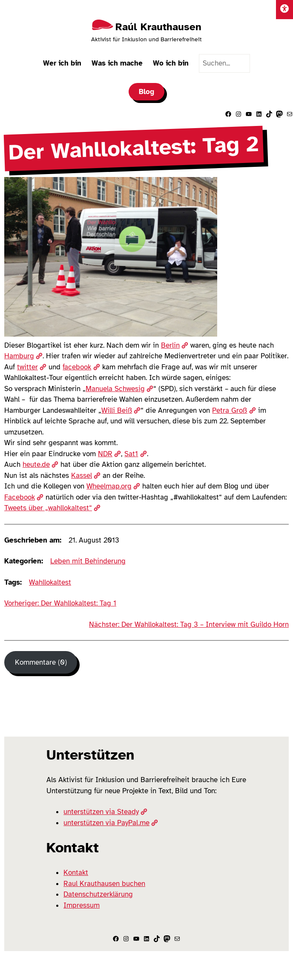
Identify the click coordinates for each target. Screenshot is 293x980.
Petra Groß (234, 410)
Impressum (82, 905)
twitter (32, 367)
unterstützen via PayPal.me (111, 823)
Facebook (24, 497)
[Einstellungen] (284, 10)
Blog (146, 92)
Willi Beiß (121, 410)
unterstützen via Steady (105, 812)
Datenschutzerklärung (98, 894)
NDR (109, 454)
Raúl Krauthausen (158, 27)
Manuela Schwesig (119, 389)
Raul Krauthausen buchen (104, 884)
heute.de (40, 464)
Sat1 (135, 454)
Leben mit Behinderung (88, 561)
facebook (81, 367)
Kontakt (76, 873)
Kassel (86, 476)
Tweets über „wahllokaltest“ (52, 508)
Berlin (175, 345)
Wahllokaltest (50, 582)
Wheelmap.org (113, 486)
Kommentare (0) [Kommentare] (41, 662)
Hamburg (23, 356)
